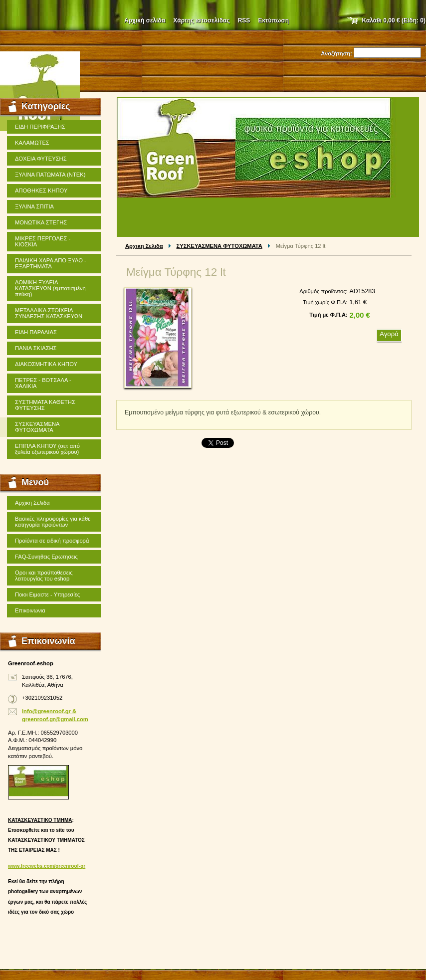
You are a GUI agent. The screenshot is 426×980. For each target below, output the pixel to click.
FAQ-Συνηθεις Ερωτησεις (46, 557)
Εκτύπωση (273, 20)
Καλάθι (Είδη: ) (394, 20)
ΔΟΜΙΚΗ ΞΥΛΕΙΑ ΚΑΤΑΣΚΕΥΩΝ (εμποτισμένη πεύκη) (50, 288)
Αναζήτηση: (336, 53)
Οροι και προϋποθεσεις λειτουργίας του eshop (44, 576)
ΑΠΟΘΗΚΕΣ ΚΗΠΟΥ (41, 191)
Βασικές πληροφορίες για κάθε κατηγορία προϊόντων (53, 522)
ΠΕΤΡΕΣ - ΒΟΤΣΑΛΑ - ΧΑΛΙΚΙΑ (43, 383)
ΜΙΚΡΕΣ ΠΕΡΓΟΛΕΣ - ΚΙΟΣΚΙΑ (43, 241)
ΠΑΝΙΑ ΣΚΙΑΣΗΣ (36, 348)
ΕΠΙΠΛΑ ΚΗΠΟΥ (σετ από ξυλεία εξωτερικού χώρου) (47, 449)
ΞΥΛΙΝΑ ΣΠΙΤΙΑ (34, 206)
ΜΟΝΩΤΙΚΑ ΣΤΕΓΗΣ (41, 222)
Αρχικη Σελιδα (144, 246)
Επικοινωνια (30, 610)
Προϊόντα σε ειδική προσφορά (52, 541)
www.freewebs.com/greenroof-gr (47, 866)
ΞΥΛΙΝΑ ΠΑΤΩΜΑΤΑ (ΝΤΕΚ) (50, 175)
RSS (244, 20)
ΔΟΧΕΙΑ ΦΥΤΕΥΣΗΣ (41, 159)
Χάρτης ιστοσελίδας (201, 20)
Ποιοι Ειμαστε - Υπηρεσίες (47, 594)
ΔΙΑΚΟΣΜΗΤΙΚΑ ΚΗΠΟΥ (46, 364)
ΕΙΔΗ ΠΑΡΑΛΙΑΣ (36, 332)
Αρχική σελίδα (145, 20)
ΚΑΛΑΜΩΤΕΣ (32, 143)
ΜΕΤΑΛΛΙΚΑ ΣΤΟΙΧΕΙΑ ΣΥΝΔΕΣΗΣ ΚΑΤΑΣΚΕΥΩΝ (49, 313)
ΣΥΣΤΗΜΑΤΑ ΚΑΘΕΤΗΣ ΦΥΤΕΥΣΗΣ (45, 405)
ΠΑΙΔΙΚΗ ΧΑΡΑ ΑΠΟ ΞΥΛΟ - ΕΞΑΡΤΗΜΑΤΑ (51, 263)
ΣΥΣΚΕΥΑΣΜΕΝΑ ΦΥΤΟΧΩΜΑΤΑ (219, 246)
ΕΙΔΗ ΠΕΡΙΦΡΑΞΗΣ (40, 127)
